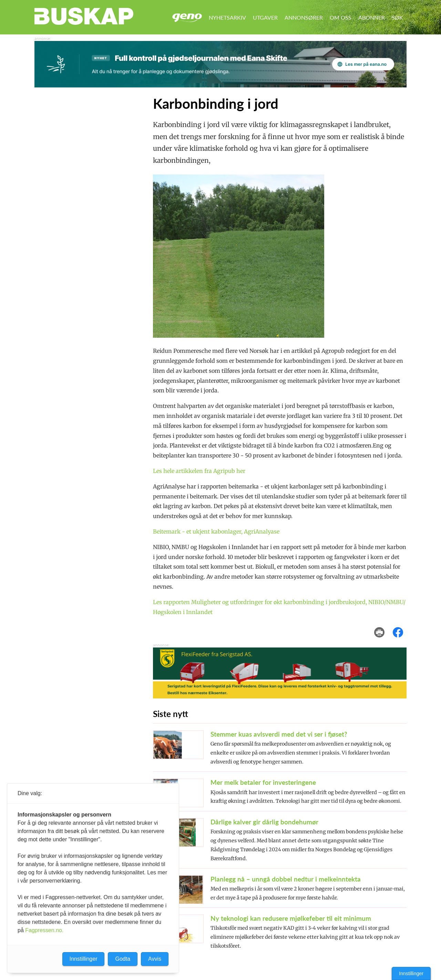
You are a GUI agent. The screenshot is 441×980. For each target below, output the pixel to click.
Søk (397, 17)
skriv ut (384, 627)
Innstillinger (411, 973)
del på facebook (401, 627)
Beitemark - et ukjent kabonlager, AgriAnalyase (216, 531)
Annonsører (304, 17)
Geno (187, 18)
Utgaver (265, 17)
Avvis (155, 959)
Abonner (372, 17)
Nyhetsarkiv (227, 17)
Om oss (341, 17)
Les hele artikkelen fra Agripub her (199, 471)
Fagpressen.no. (44, 930)
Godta (123, 959)
